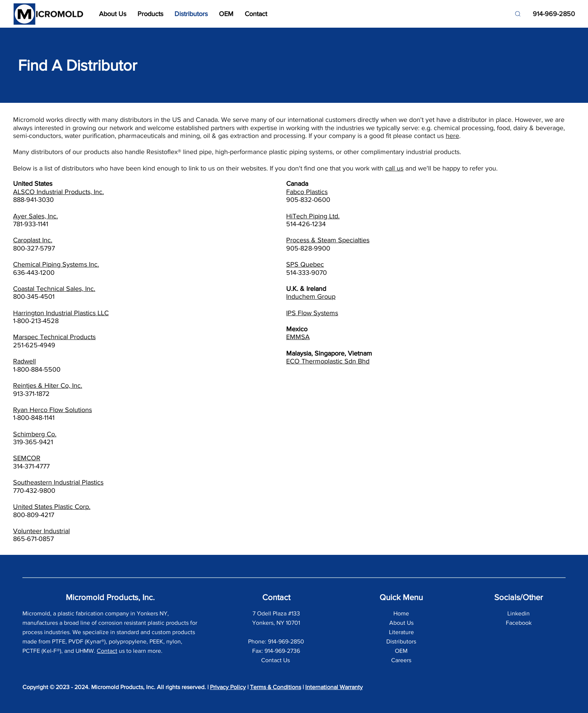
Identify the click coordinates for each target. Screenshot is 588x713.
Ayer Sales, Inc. (35, 216)
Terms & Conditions (276, 687)
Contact (107, 651)
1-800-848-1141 (34, 418)
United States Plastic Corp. (52, 507)
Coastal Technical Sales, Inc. (54, 289)
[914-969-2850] (551, 14)
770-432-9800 (34, 491)
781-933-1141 (31, 224)
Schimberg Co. (35, 434)
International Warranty (334, 687)
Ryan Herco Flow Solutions (52, 410)
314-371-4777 (31, 466)
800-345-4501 (34, 296)
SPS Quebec (305, 264)
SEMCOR (27, 458)
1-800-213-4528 (36, 321)
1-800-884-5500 (37, 369)
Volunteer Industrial (41, 531)
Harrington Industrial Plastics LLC (61, 313)
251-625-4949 (34, 345)
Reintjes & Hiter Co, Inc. (48, 385)
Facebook (519, 623)
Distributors (401, 641)
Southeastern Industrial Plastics (58, 482)
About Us (401, 623)
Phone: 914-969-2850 (276, 641)
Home (401, 613)
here (452, 136)
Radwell (24, 361)
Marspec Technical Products (54, 337)
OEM (401, 651)
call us (394, 168)
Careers (401, 660)
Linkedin (519, 613)
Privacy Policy (228, 687)
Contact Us (276, 660)
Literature (401, 632)
